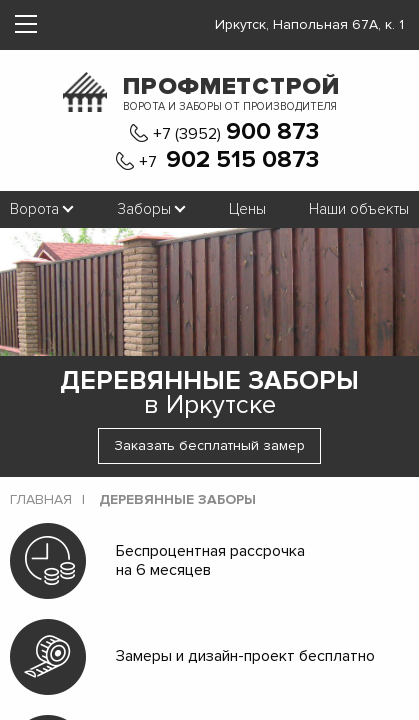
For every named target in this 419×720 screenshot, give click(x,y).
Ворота (34, 209)
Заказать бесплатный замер (209, 445)
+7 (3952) (236, 132)
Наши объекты (359, 209)
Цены (247, 209)
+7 (229, 160)
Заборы (144, 209)
